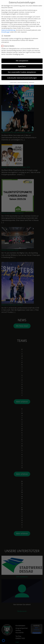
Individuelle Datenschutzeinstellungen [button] (22, 75)
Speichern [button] (22, 63)
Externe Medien (8, 43)
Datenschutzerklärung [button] (23, 79)
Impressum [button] (31, 79)
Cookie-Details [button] (13, 79)
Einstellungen (6, 29)
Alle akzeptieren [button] (22, 57)
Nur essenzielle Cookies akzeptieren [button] (22, 69)
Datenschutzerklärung (8, 27)
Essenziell (7, 33)
